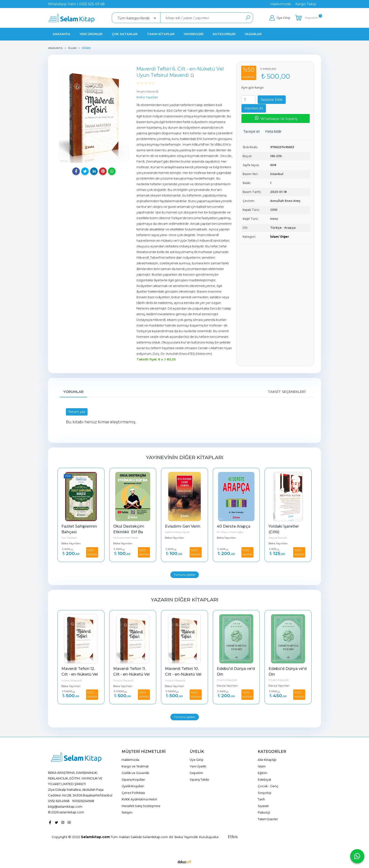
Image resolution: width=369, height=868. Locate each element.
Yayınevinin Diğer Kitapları (185, 457)
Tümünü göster (185, 575)
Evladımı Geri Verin (183, 526)
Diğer (285, 237)
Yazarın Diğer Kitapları (185, 600)
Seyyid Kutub (278, 538)
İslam (274, 237)
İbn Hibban (69, 538)
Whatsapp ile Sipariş (276, 118)
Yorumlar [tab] (73, 392)
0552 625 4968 (59, 801)
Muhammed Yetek (126, 538)
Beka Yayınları (71, 543)
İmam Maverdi (72, 680)
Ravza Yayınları (227, 686)
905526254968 (83, 801)
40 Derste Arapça (234, 526)
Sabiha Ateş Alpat (177, 532)
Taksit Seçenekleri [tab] (287, 392)
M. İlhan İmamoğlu (230, 532)
